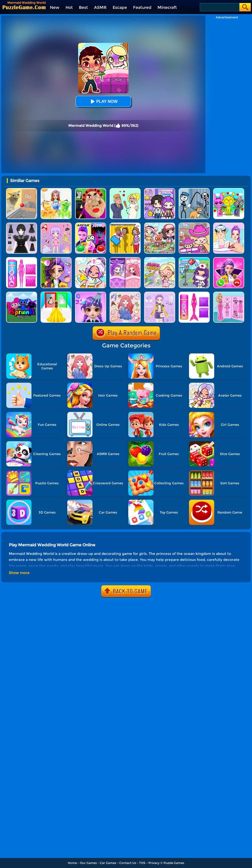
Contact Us (128, 863)
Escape (120, 7)
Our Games (88, 863)
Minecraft (167, 7)
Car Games (108, 863)
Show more (19, 573)
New (55, 7)
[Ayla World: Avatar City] (125, 259)
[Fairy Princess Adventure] (56, 190)
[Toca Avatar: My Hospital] (194, 259)
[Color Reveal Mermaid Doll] (194, 294)
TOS (142, 863)
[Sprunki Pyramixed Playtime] (22, 294)
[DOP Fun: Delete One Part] (125, 225)
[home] (24, 7)
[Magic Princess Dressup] (22, 225)
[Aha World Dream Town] (91, 259)
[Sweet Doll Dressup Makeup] (229, 294)
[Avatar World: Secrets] (160, 190)
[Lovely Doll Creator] (56, 225)
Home (72, 863)
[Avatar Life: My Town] (160, 225)
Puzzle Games (174, 863)
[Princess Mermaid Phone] (229, 259)
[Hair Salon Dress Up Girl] (91, 294)
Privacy (154, 863)
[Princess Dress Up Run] (56, 294)
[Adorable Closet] (160, 294)
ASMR (100, 7)
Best (83, 7)
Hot (69, 7)
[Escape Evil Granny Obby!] (91, 190)
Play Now (103, 101)
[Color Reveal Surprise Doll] (22, 259)
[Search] (219, 7)
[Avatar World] (194, 225)
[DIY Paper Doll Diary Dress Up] (229, 225)
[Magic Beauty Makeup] (56, 259)
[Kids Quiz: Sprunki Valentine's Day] (229, 190)
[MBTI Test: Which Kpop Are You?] (91, 225)
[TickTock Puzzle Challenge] (22, 190)
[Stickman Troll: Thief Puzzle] (194, 190)
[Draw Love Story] (125, 190)
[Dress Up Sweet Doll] (125, 294)
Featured (142, 7)
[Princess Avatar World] (160, 259)
